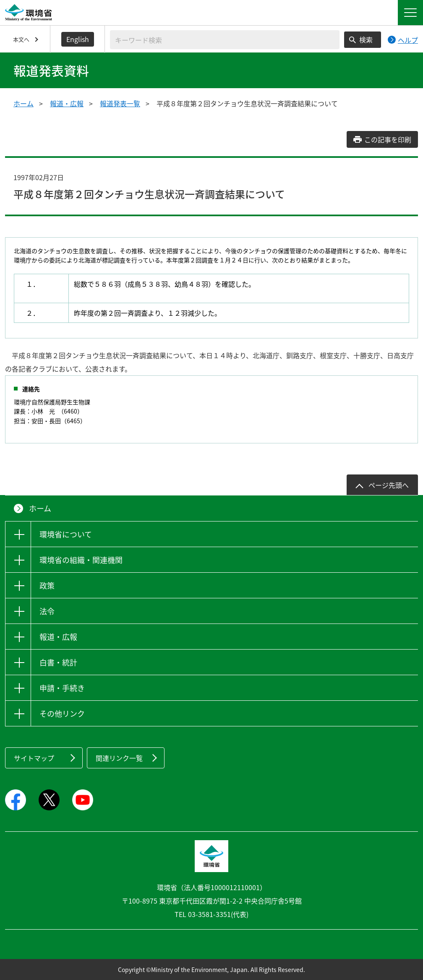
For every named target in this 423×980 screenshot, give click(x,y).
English (78, 39)
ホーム (23, 103)
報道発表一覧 (120, 103)
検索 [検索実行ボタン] (366, 39)
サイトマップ (34, 758)
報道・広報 (67, 103)
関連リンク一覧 (119, 758)
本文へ (21, 39)
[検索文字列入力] (225, 40)
